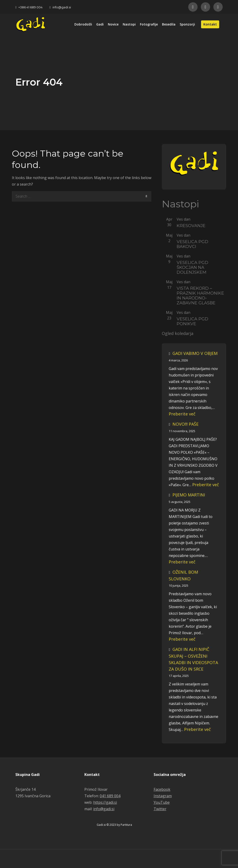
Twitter (160, 809)
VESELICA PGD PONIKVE (192, 321)
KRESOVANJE (191, 226)
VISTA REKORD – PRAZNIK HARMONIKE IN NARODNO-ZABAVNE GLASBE (200, 296)
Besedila (169, 24)
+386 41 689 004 (29, 7)
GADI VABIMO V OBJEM (195, 353)
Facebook (162, 789)
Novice (113, 24)
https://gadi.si (105, 802)
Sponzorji (187, 24)
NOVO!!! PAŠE (185, 424)
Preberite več (182, 414)
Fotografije (149, 24)
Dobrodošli (83, 24)
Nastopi (129, 24)
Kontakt (210, 24)
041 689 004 (110, 796)
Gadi (100, 24)
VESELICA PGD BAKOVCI (192, 244)
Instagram (163, 796)
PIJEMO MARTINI (189, 495)
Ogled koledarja (178, 333)
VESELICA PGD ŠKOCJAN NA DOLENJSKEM (192, 268)
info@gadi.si (60, 7)
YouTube (162, 802)
